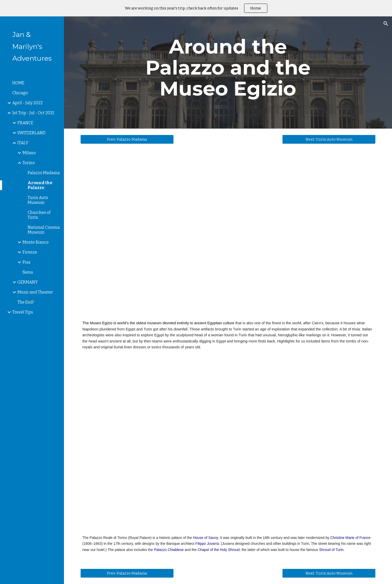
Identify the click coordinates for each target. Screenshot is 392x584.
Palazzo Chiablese (169, 550)
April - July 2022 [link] (28, 103)
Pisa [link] (26, 262)
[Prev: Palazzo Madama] (127, 139)
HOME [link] (18, 83)
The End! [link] (26, 302)
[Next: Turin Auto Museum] (329, 139)
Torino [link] (29, 163)
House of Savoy (205, 538)
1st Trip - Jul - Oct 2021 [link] (33, 113)
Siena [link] (28, 272)
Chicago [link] (20, 93)
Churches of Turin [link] (39, 215)
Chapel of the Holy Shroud (219, 550)
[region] (196, 8)
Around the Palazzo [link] (40, 185)
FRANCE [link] (25, 123)
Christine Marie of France (350, 538)
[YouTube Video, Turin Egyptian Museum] (228, 236)
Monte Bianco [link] (36, 242)
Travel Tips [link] (23, 312)
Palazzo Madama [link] (44, 173)
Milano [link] (29, 153)
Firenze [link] (30, 252)
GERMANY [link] (28, 282)
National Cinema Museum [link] (44, 230)
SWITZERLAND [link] (31, 133)
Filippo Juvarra (207, 544)
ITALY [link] (23, 143)
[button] (386, 24)
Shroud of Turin (331, 550)
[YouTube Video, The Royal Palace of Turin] (228, 449)
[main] (228, 72)
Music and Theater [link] (35, 292)
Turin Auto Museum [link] (38, 200)
